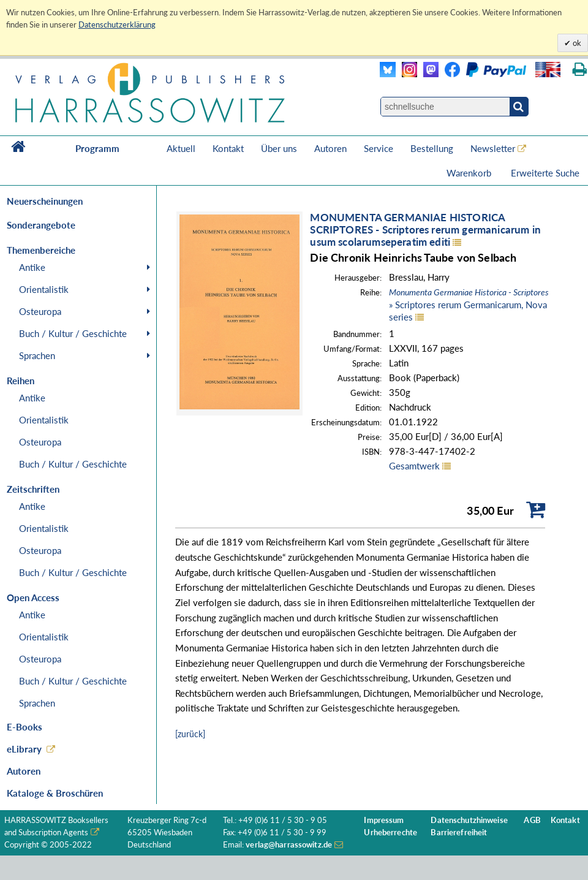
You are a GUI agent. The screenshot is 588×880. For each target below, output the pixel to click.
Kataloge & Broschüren (55, 793)
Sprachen (37, 355)
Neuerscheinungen (45, 201)
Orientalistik (44, 289)
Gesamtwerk (414, 466)
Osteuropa (40, 311)
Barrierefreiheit (459, 833)
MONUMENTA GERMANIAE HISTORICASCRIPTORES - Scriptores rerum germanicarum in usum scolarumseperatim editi (425, 229)
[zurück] (190, 734)
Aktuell (181, 148)
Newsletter (493, 148)
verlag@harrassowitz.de (289, 845)
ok (576, 43)
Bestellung (432, 148)
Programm (97, 148)
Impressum (384, 820)
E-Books (24, 727)
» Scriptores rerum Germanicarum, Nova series (469, 305)
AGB (532, 820)
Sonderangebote (41, 225)
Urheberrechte (390, 833)
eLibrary (24, 749)
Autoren (330, 148)
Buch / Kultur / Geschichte (73, 333)
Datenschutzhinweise (469, 820)
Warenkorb (470, 173)
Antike (32, 267)
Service (379, 148)
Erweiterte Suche (545, 173)
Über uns (279, 148)
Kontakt (228, 148)
